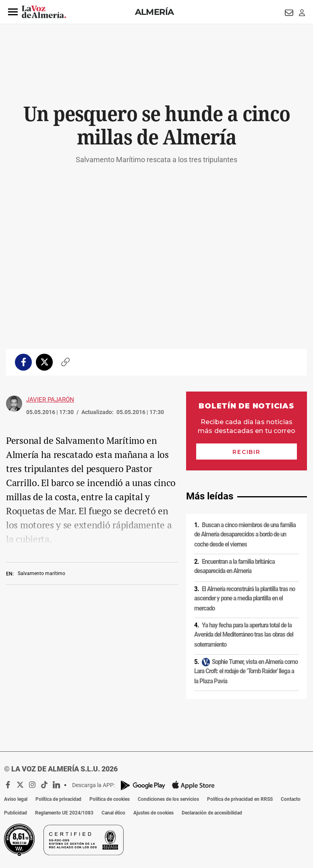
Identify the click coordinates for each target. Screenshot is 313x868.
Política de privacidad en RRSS (240, 799)
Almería (154, 12)
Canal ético (113, 813)
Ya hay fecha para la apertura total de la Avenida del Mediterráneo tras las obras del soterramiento (244, 635)
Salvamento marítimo (41, 573)
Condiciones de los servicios (168, 799)
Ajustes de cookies (153, 813)
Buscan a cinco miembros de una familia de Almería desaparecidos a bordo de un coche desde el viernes (245, 535)
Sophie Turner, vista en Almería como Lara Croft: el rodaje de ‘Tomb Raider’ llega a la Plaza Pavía (246, 671)
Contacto (291, 799)
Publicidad (16, 813)
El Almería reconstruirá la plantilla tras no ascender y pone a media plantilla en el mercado (245, 599)
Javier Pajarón (50, 400)
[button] (13, 12)
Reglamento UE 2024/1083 (64, 813)
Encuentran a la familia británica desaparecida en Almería (234, 566)
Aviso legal (16, 799)
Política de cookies (110, 799)
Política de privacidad (58, 799)
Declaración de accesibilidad (212, 813)
